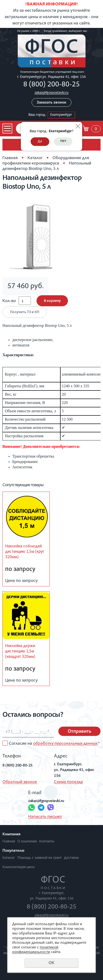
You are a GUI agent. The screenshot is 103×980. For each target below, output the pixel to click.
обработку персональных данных (65, 744)
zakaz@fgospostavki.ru (51, 93)
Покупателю (13, 851)
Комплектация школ (19, 867)
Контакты (47, 842)
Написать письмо (45, 817)
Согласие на (54, 744)
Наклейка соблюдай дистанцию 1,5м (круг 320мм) (25, 552)
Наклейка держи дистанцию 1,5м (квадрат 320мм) (20, 652)
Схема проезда (68, 782)
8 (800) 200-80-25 (51, 85)
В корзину (52, 301)
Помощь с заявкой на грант (39, 858)
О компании (27, 842)
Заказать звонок (51, 103)
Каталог (35, 158)
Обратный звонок (20, 782)
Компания (11, 835)
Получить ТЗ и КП (25, 312)
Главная (10, 158)
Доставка (71, 858)
